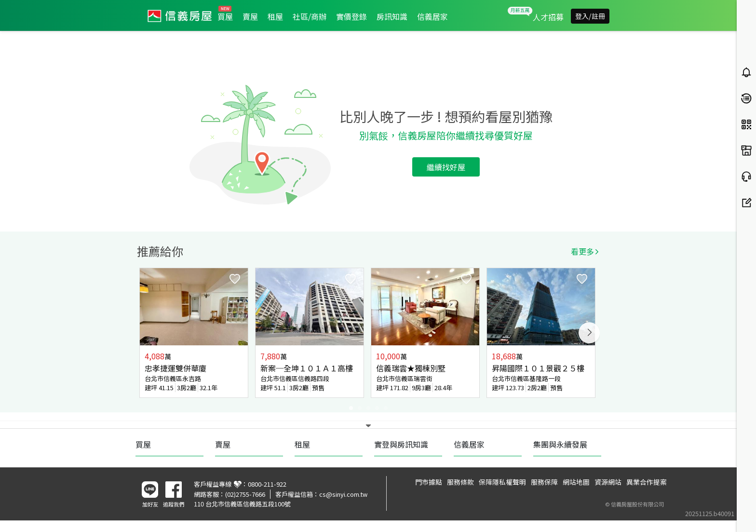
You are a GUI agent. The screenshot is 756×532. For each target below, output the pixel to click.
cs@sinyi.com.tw (343, 494)
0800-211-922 (267, 484)
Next (589, 333)
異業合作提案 (647, 482)
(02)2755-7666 (245, 494)
